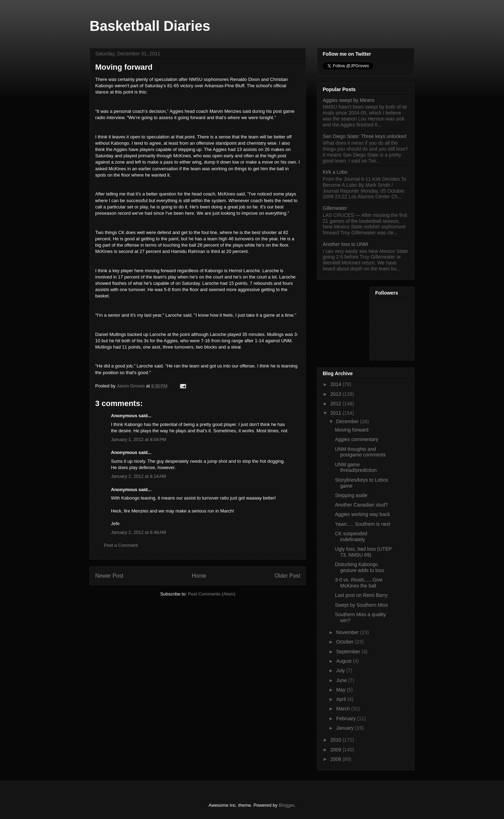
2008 (337, 759)
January (345, 728)
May (341, 690)
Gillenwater (335, 208)
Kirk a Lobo (335, 172)
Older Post (287, 576)
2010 (337, 740)
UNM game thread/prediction (356, 467)
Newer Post (109, 576)
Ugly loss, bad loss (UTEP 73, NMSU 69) (363, 552)
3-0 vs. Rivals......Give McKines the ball (359, 583)
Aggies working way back (362, 514)
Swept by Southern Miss (361, 605)
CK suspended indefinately (351, 536)
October (345, 642)
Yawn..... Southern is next (363, 524)
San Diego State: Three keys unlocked (365, 136)
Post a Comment (121, 545)
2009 (337, 750)
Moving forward (352, 430)
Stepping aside (351, 495)
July (341, 670)
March (344, 709)
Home (199, 576)
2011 (337, 413)
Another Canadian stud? (361, 505)
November (348, 632)
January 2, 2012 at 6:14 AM (138, 476)
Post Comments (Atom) (212, 594)
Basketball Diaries (150, 26)
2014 (337, 384)
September (349, 652)
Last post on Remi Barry (361, 595)
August (344, 661)
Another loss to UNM (345, 244)
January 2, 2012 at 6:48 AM (138, 532)
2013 (337, 394)
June (342, 680)
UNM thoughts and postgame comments (360, 452)
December (348, 421)
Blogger (286, 805)
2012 (337, 404)
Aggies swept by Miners (349, 100)
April (342, 699)
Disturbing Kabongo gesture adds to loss (359, 567)
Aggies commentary (357, 439)
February (346, 718)
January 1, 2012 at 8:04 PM (139, 439)
